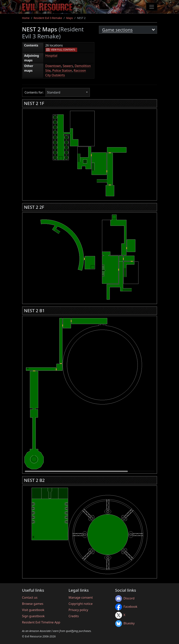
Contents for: (34, 92)
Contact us (30, 598)
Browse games (33, 604)
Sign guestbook (33, 616)
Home (26, 18)
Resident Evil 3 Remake (48, 18)
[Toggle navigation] (152, 7)
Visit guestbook (33, 610)
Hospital (51, 56)
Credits (74, 616)
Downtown (53, 66)
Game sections (118, 30)
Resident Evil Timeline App (41, 622)
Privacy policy (78, 610)
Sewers (68, 66)
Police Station (62, 71)
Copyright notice (81, 604)
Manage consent (81, 598)
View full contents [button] (63, 50)
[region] (90, 153)
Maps (70, 18)
